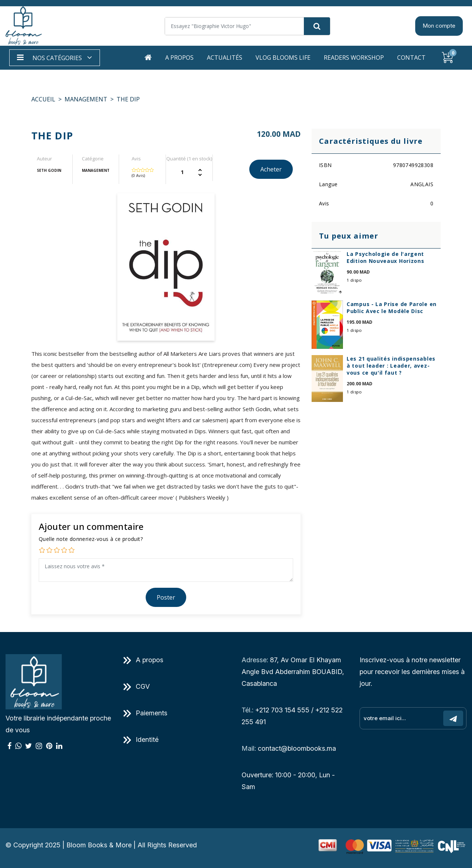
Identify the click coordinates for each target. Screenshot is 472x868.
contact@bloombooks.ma (297, 748)
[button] (55, 58)
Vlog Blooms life (283, 58)
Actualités (225, 58)
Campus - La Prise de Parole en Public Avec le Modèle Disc (392, 308)
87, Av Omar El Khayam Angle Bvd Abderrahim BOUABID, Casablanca (293, 672)
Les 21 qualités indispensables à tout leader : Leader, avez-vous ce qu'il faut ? (391, 366)
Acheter (271, 169)
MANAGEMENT (86, 99)
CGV (137, 686)
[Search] (247, 26)
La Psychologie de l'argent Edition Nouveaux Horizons (386, 257)
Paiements (145, 713)
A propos (179, 58)
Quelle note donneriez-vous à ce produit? (91, 539)
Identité (141, 739)
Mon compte (439, 26)
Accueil (43, 99)
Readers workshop (354, 58)
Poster (166, 597)
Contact (411, 58)
